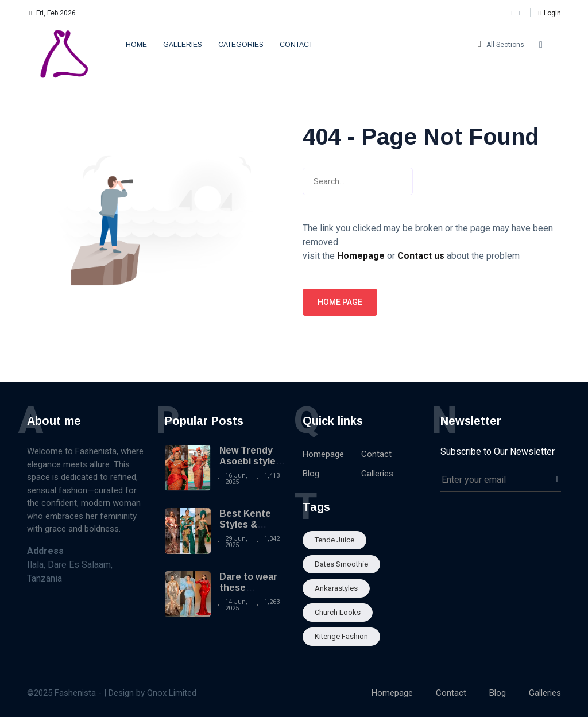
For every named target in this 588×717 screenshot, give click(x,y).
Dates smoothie (341, 564)
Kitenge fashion (341, 636)
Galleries (183, 45)
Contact (296, 45)
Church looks (338, 612)
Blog (311, 474)
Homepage (323, 454)
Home (136, 45)
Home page (340, 302)
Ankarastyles (336, 588)
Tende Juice (334, 540)
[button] (550, 13)
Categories (241, 45)
